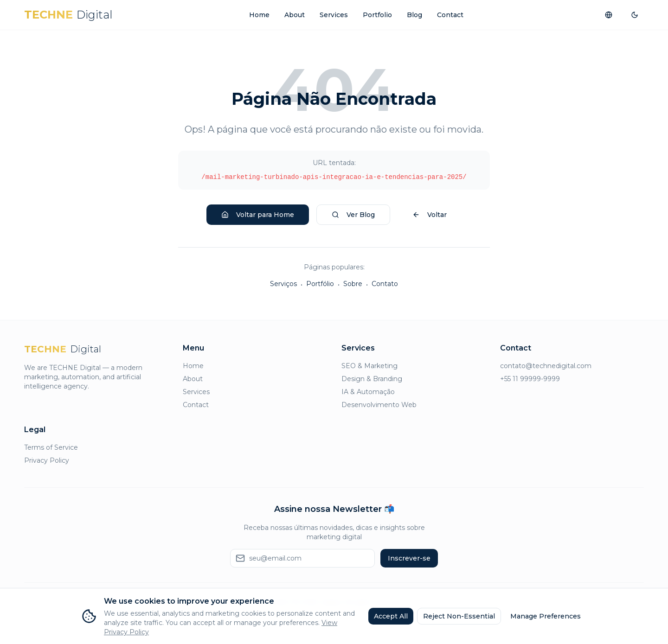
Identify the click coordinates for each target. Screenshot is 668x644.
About (295, 15)
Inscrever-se (409, 558)
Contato (385, 284)
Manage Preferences (546, 616)
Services (334, 15)
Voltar (430, 215)
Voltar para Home (258, 215)
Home (259, 15)
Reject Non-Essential (459, 616)
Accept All (391, 616)
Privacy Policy (47, 460)
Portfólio (320, 284)
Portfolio (377, 15)
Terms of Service (51, 447)
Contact (450, 15)
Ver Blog (353, 215)
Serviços (283, 284)
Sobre (353, 284)
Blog (414, 15)
